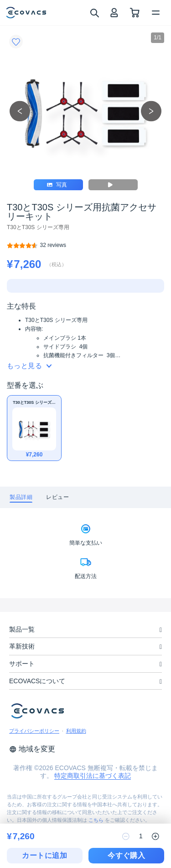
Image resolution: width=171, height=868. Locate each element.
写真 (57, 185)
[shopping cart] (135, 13)
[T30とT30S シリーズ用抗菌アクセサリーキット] (53, 245)
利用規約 (76, 731)
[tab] (21, 497)
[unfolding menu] (161, 630)
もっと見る (29, 366)
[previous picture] (20, 111)
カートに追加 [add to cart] (44, 855)
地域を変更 (32, 749)
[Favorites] (16, 42)
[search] (94, 12)
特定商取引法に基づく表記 (93, 776)
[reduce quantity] (126, 836)
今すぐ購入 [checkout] (126, 855)
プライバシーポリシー (34, 731)
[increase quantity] (155, 836)
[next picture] (151, 111)
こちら (96, 820)
